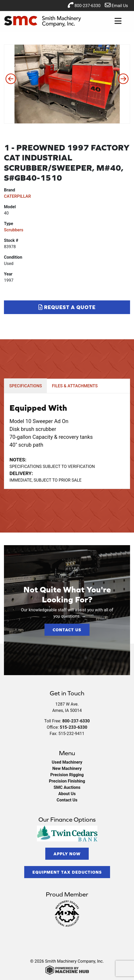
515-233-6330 (73, 727)
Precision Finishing (67, 781)
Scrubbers (14, 230)
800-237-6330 (84, 5)
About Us (67, 794)
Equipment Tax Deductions (67, 872)
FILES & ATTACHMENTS (75, 386)
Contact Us (67, 630)
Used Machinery (67, 762)
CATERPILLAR (17, 196)
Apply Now (67, 854)
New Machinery (67, 768)
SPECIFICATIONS (26, 386)
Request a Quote (67, 307)
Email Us (116, 5)
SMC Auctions (67, 787)
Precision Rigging (67, 775)
